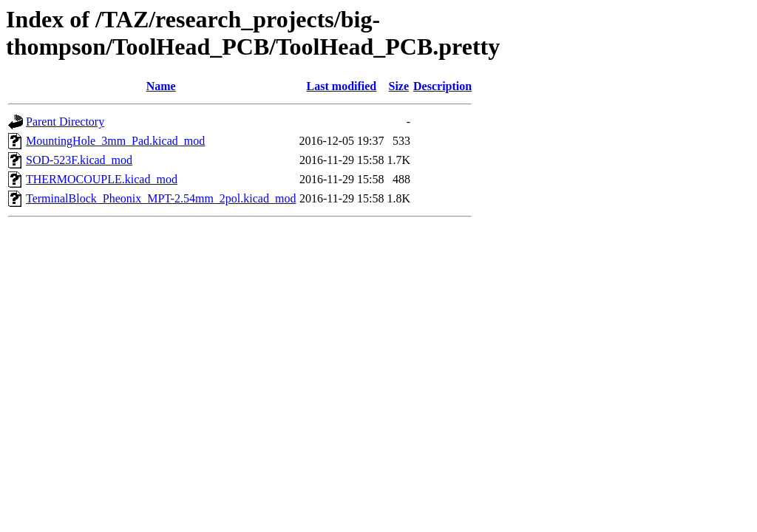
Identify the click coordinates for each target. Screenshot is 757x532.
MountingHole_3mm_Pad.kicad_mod (115, 141)
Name (161, 86)
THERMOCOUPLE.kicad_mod (102, 179)
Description (442, 86)
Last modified (342, 86)
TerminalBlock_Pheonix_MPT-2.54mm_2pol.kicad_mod (161, 198)
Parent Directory (65, 122)
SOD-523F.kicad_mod (79, 160)
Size (398, 86)
